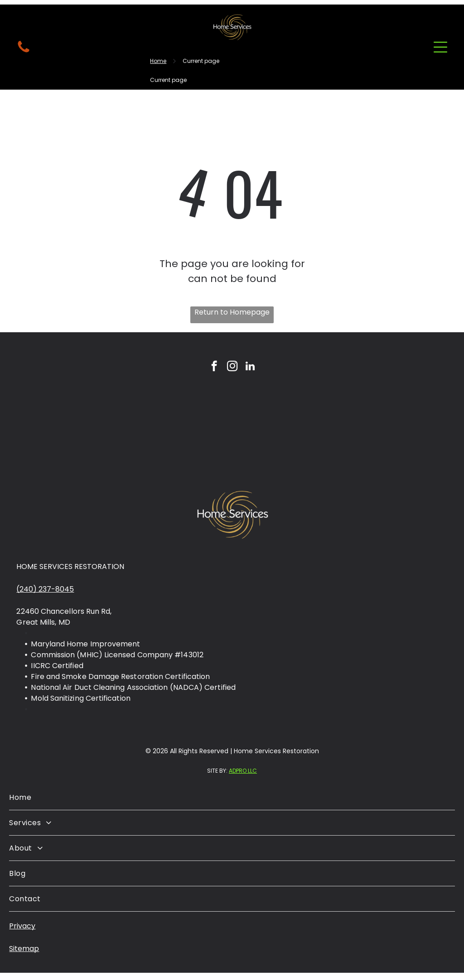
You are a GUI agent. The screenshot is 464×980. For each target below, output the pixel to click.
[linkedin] (250, 367)
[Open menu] (440, 47)
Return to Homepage (232, 312)
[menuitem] (232, 798)
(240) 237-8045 (45, 589)
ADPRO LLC (243, 771)
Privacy (22, 926)
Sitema (22, 949)
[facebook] (214, 367)
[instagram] (232, 367)
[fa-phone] (24, 52)
